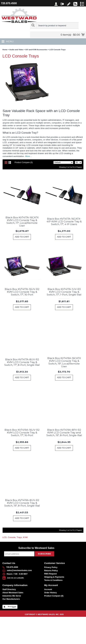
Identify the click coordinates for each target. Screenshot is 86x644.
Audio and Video (16, 50)
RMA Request (51, 574)
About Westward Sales (13, 593)
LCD (5, 537)
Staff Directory (9, 589)
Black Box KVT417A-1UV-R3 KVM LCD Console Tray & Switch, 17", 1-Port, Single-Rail (64, 292)
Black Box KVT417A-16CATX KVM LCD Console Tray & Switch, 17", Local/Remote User (22, 222)
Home (5, 50)
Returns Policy (51, 571)
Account (48, 589)
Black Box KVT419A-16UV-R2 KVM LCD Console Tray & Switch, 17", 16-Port (22, 433)
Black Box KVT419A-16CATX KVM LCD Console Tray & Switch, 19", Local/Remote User (64, 362)
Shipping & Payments (54, 577)
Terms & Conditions (53, 580)
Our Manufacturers (11, 599)
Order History (51, 593)
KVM (25, 537)
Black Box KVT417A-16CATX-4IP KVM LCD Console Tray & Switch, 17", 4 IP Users (64, 221)
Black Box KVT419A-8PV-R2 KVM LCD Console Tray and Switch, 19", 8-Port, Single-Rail (64, 433)
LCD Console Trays (57, 50)
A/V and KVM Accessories (36, 50)
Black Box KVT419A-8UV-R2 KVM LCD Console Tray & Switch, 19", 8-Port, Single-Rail (22, 503)
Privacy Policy (51, 567)
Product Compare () (54, 596)
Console (12, 537)
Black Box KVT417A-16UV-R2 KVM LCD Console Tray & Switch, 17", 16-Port (22, 292)
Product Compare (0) (24, 162)
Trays (19, 537)
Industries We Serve (12, 596)
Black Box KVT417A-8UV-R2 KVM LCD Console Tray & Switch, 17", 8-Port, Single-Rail (22, 362)
